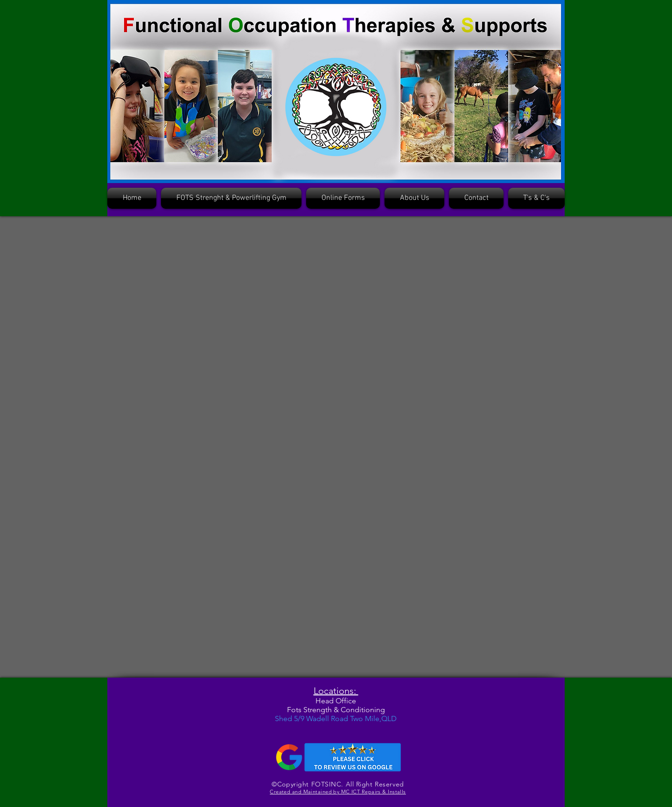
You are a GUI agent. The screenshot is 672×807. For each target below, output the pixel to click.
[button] (343, 198)
